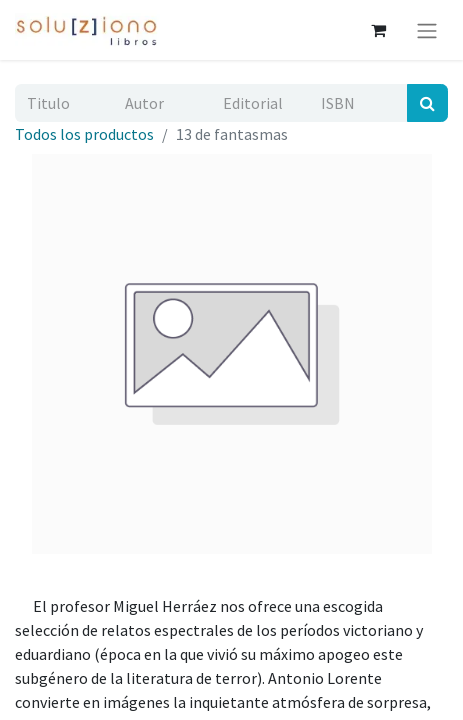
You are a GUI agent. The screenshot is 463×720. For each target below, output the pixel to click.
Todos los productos (84, 134)
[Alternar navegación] (427, 30)
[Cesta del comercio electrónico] (378, 30)
